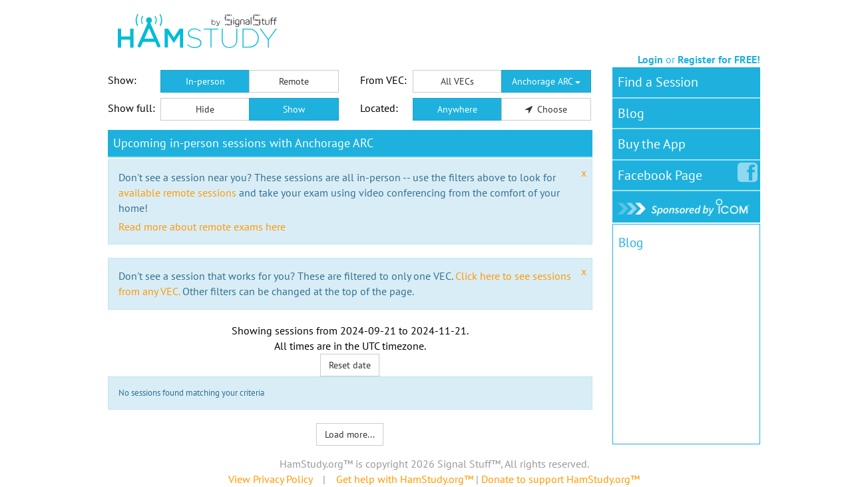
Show (294, 109)
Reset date (350, 365)
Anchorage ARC (546, 81)
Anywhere (457, 109)
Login (650, 59)
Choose (546, 109)
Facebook (663, 173)
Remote (294, 81)
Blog (631, 113)
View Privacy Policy (270, 479)
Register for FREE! (719, 59)
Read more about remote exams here (202, 227)
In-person (205, 81)
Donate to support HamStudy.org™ (560, 479)
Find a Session (658, 82)
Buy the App (652, 144)
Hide (205, 109)
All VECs (457, 81)
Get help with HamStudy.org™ (405, 479)
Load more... (350, 434)
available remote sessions (177, 193)
